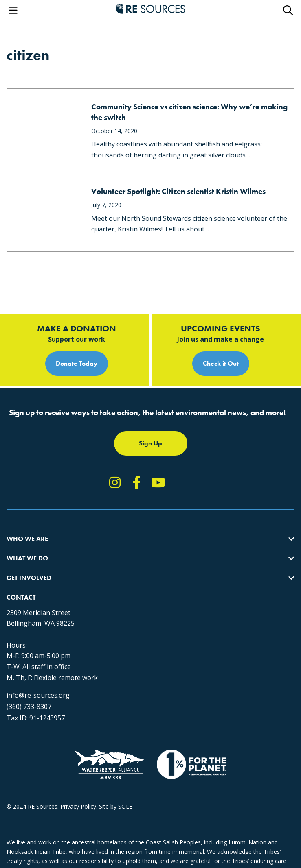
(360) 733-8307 (29, 707)
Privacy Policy (78, 806)
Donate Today (77, 363)
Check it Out (221, 363)
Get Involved (29, 578)
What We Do (27, 558)
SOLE (125, 806)
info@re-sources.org (38, 695)
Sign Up (150, 443)
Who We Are (27, 539)
